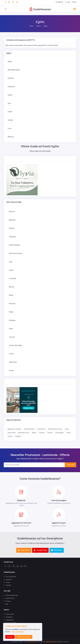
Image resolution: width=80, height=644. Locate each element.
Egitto (46, 26)
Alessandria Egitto (14, 70)
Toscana (12, 337)
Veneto (11, 371)
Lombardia (13, 279)
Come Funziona (10, 577)
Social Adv (8, 617)
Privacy (7, 601)
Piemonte (12, 304)
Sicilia (11, 329)
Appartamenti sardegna (14, 429)
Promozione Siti (10, 623)
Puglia (11, 312)
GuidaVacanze (32, 642)
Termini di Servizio (11, 595)
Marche (12, 287)
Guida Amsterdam (29, 429)
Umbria (11, 354)
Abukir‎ (10, 62)
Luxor (10, 128)
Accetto (10, 637)
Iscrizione (8, 579)
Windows (57, 550)
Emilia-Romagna (14, 245)
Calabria (12, 228)
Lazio (11, 262)
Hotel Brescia (41, 429)
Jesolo (67, 429)
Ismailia (10, 120)
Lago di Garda (11, 433)
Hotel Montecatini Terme (55, 429)
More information (18, 632)
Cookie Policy (9, 598)
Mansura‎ (11, 137)
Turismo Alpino (59, 433)
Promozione (9, 614)
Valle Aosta (13, 362)
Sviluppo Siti (9, 620)
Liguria (11, 270)
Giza (9, 103)
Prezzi (7, 582)
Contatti (7, 585)
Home (31, 26)
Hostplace (18, 436)
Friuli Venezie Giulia (15, 253)
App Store (24, 550)
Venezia (10, 436)
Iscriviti (71, 465)
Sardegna (12, 320)
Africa (38, 26)
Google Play (40, 550)
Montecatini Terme (24, 433)
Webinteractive (51, 642)
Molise (11, 295)
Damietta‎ (11, 78)
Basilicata (12, 220)
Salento (34, 433)
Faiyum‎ (10, 95)
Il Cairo (10, 112)
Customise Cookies (24, 637)
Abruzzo (12, 212)
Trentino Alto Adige (16, 345)
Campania (12, 237)
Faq (6, 604)
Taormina (42, 433)
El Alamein (11, 87)
